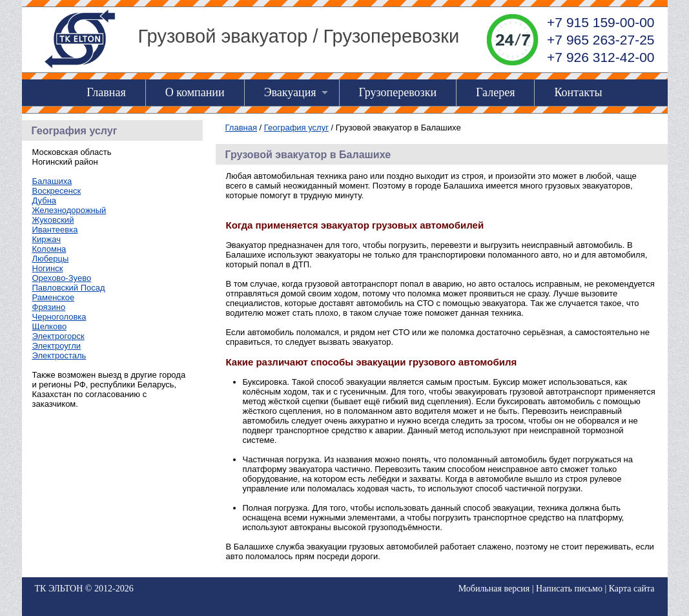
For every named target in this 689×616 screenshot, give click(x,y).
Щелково (50, 326)
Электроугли (57, 346)
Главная (106, 92)
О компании (195, 92)
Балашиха (52, 181)
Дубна (45, 200)
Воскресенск (57, 191)
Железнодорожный (69, 210)
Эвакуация (290, 92)
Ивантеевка (55, 230)
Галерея (495, 92)
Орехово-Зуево (62, 278)
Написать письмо (569, 589)
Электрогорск (58, 336)
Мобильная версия (494, 589)
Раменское (54, 297)
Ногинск (48, 268)
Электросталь (59, 355)
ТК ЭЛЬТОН (59, 589)
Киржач (46, 239)
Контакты (578, 92)
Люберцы (51, 259)
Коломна (49, 249)
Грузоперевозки (398, 92)
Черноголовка (59, 317)
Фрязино (49, 307)
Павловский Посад (69, 288)
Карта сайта (632, 589)
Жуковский (53, 220)
